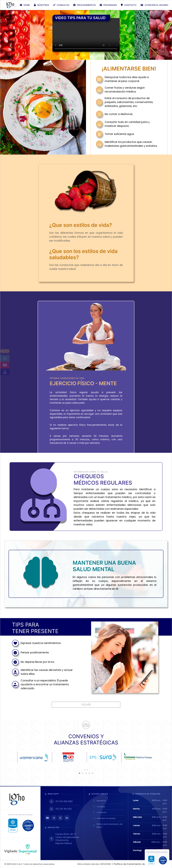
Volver (86, 705)
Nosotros (41, 5)
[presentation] (85, 770)
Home (25, 5)
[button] (80, 773)
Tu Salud (99, 807)
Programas (108, 5)
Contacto (129, 5)
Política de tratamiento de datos (108, 826)
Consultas (61, 5)
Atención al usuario (154, 5)
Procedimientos (84, 5)
